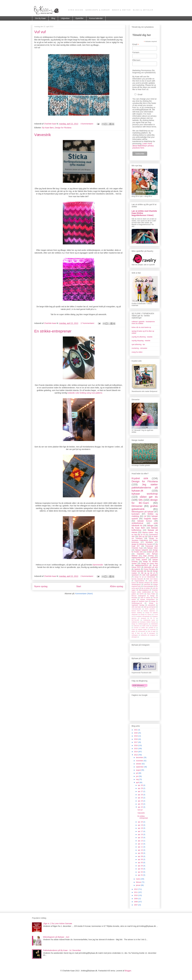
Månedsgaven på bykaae (143, 512)
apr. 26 (141, 795)
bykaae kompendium (148, 599)
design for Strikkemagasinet (140, 624)
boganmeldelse (139, 581)
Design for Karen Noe (149, 563)
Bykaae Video (153, 548)
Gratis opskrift (141, 560)
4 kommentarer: (87, 124)
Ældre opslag (116, 586)
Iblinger (150, 526)
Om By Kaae (40, 18)
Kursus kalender (96, 18)
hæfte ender (146, 626)
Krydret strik (140, 478)
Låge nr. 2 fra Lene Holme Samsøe (58, 923)
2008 (136, 902)
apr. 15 (141, 838)
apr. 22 (141, 807)
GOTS (142, 594)
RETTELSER (135, 620)
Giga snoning (148, 556)
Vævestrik (43, 135)
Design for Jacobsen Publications (145, 539)
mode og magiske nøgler (139, 629)
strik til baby (152, 631)
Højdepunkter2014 (138, 558)
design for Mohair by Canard (142, 544)
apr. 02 (141, 872)
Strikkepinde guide (149, 620)
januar (138, 885)
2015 (136, 749)
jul (145, 516)
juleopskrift (151, 605)
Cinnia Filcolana (149, 569)
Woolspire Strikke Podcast (148, 622)
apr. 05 (141, 863)
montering (153, 629)
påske (133, 631)
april (138, 783)
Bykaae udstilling (137, 613)
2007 (136, 905)
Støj (148, 571)
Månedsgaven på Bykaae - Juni (56, 937)
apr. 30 (141, 785)
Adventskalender (136, 609)
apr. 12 (141, 844)
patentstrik (154, 558)
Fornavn (136, 52)
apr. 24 (141, 801)
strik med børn (136, 607)
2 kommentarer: (87, 576)
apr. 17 (141, 831)
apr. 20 (141, 822)
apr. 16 (141, 834)
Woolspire (149, 542)
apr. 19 (141, 825)
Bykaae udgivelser (149, 611)
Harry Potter (151, 594)
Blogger (128, 971)
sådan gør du (149, 497)
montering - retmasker (139, 348)
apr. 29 (141, 788)
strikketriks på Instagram (148, 635)
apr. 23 (141, 804)
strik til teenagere (149, 633)
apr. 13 (141, 841)
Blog (53, 18)
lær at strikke (146, 588)
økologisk (134, 637)
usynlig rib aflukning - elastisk (142, 337)
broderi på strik (152, 552)
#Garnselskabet (148, 586)
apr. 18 (141, 828)
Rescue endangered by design (143, 596)
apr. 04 (141, 866)
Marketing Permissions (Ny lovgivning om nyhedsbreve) (144, 71)
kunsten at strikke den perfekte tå (145, 628)
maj (138, 779)
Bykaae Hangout (144, 583)
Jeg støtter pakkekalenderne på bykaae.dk (145, 488)
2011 (136, 892)
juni (137, 776)
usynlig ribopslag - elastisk (141, 341)
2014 (136, 752)
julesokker (155, 626)
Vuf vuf (40, 32)
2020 (136, 733)
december (140, 758)
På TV (153, 618)
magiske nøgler (151, 519)
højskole (137, 569)
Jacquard (143, 618)
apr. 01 (141, 875)
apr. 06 (141, 859)
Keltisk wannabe (138, 571)
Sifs (141, 500)
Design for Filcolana (63, 128)
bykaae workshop (145, 494)
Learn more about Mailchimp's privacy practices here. (143, 146)
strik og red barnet (150, 607)
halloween (137, 626)
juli (137, 773)
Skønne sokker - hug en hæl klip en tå (145, 533)
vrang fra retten (137, 352)
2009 (136, 899)
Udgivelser (65, 18)
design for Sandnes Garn (140, 601)
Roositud (134, 598)
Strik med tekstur (152, 579)
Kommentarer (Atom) (84, 594)
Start (79, 586)
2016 (136, 745)
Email (136, 44)
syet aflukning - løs (138, 344)
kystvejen (136, 514)
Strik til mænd (145, 598)
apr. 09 (141, 853)
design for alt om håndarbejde (145, 577)
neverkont (135, 575)
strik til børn (136, 633)
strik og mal (143, 537)
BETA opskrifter (150, 609)
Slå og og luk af (148, 573)
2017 (136, 742)
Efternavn (136, 60)
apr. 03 (141, 869)
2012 (136, 889)
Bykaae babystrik (142, 550)
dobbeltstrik (154, 624)
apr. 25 (141, 798)
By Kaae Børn (48, 128)
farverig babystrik (137, 579)
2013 (136, 755)
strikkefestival (137, 523)
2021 (136, 730)
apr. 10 (141, 850)
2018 (136, 739)
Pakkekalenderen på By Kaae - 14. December (62, 950)
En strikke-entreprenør (53, 331)
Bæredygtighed (144, 590)
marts (138, 879)
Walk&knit (134, 622)
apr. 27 (141, 791)
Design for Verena (146, 614)
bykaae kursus (145, 521)
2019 (136, 736)
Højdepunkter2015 (142, 565)
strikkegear (135, 635)
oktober (139, 764)
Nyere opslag (41, 586)
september (140, 767)
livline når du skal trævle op (141, 327)
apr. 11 (141, 847)
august (139, 770)
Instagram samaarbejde (143, 616)
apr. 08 (141, 856)
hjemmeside (98, 565)
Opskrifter (80, 18)
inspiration (141, 554)
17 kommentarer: (88, 323)
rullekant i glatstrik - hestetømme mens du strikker (143, 323)
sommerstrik (141, 631)
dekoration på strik (151, 567)
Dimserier (137, 506)
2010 (136, 895)
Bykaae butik (136, 611)
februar (139, 882)
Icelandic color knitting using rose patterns (85, 393)
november (140, 761)
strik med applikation (150, 575)
